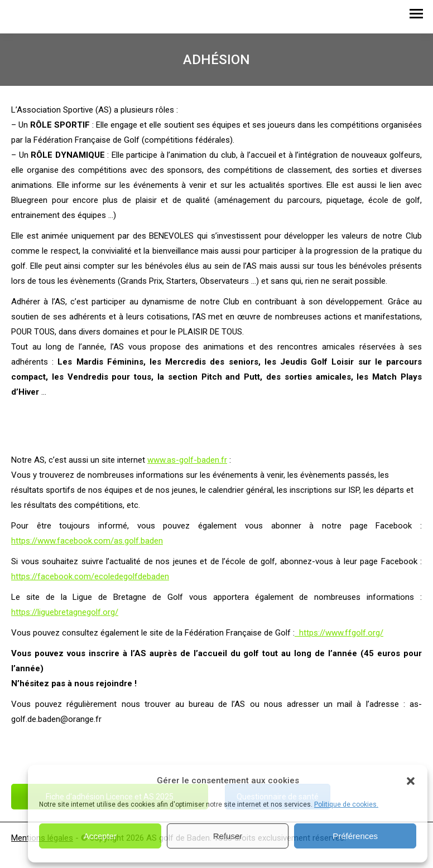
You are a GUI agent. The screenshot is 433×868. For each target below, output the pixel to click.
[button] (411, 781)
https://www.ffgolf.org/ (339, 633)
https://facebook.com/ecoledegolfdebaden (90, 576)
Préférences (355, 836)
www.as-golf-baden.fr (187, 460)
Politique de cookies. (346, 804)
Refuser (228, 836)
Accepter (100, 836)
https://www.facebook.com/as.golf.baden (87, 541)
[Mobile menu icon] (416, 17)
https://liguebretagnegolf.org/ (65, 612)
